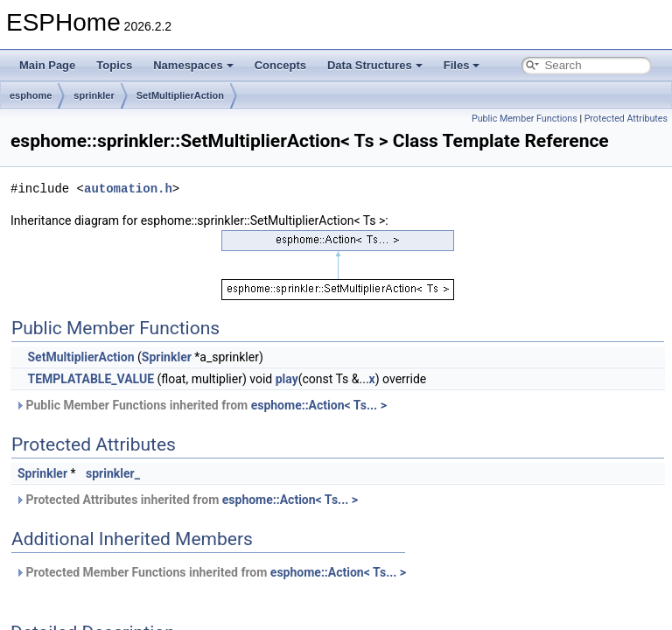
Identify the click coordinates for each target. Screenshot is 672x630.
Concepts (280, 65)
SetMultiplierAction (180, 95)
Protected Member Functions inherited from (210, 572)
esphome (31, 95)
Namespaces (193, 65)
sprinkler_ (113, 473)
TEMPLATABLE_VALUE (91, 379)
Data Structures (375, 65)
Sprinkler (167, 357)
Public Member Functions (525, 119)
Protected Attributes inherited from (186, 500)
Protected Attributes (626, 119)
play (287, 379)
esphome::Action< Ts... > (319, 405)
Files (462, 65)
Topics (114, 65)
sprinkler (94, 95)
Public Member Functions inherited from (201, 405)
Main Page (47, 65)
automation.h (128, 189)
